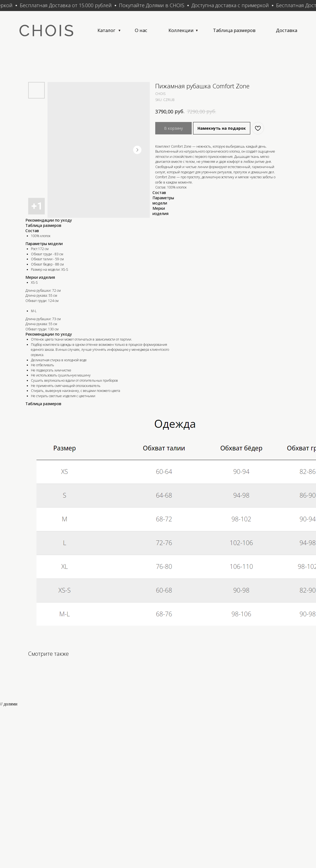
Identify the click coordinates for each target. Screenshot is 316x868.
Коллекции (200, 31)
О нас (155, 31)
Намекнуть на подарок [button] (222, 131)
